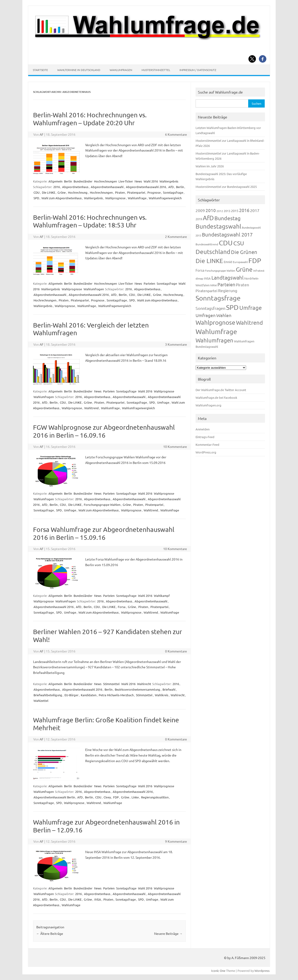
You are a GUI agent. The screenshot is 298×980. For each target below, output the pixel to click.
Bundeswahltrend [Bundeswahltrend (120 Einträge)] (207, 244)
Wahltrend (91, 408)
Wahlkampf (162, 596)
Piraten (120, 192)
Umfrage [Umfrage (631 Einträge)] (251, 308)
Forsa (122, 607)
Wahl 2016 (151, 181)
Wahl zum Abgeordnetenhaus (62, 198)
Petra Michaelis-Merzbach (116, 695)
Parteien (149, 283)
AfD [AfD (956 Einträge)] (208, 218)
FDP (116, 797)
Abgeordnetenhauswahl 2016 (146, 187)
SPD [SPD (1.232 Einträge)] (232, 307)
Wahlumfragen (121, 70)
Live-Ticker (126, 181)
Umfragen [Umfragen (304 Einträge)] (206, 315)
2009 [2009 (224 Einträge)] (200, 210)
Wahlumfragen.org (208, 405)
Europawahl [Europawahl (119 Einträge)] (240, 262)
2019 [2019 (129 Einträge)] (199, 219)
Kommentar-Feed (207, 444)
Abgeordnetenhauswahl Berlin (54, 797)
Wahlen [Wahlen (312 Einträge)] (224, 315)
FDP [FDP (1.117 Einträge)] (255, 260)
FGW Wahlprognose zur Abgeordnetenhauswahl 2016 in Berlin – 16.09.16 (104, 431)
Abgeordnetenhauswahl (107, 187)
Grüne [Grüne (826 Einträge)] (244, 269)
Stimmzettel (111, 684)
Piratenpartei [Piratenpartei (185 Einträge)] (207, 291)
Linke (135, 797)
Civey (107, 797)
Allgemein (55, 181)
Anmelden (203, 429)
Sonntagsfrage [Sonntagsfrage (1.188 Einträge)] (218, 298)
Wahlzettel (41, 701)
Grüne (62, 192)
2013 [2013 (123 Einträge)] (227, 211)
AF (42, 134)
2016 (57, 187)
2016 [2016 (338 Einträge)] (244, 210)
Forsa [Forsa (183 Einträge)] (200, 270)
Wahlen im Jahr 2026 (210, 166)
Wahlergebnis (169, 181)
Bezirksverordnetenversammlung (137, 689)
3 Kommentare (176, 344)
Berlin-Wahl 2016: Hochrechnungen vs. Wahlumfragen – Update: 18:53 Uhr (90, 221)
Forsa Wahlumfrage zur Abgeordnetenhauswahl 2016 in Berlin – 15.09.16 (104, 533)
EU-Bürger (71, 695)
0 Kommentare (176, 651)
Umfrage (163, 402)
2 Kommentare (176, 237)
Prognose (154, 192)
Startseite (40, 70)
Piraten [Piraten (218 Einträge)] (242, 285)
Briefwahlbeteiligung (48, 695)
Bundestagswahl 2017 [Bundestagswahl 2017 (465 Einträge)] (227, 234)
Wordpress (262, 971)
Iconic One (218, 971)
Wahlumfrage (137, 198)
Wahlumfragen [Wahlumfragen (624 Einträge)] (214, 340)
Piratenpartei (136, 192)
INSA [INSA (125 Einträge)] (207, 278)
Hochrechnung (78, 192)
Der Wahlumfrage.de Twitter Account (221, 390)
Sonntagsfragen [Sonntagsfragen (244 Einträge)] (210, 308)
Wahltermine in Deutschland (79, 70)
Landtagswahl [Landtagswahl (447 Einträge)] (227, 277)
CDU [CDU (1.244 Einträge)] (226, 243)
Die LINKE (49, 192)
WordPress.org (206, 452)
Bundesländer (83, 181)
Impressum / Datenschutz (198, 70)
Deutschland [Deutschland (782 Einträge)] (213, 252)
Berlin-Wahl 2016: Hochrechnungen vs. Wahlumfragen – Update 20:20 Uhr (90, 119)
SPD (36, 198)
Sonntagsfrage (173, 192)
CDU (37, 192)
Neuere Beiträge (168, 933)
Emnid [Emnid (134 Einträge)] (228, 262)
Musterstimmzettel (156, 70)
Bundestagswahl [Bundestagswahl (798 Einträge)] (218, 226)
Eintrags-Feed (205, 437)
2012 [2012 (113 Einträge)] (220, 211)
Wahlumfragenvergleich (165, 198)
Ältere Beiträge (50, 933)
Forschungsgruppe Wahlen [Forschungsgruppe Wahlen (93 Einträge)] (220, 270)
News (138, 181)
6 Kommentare (176, 134)
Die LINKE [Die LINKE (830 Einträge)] (209, 261)
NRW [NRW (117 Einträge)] (213, 285)
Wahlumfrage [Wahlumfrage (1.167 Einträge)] (216, 331)
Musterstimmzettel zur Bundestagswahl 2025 (226, 187)
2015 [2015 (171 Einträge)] (235, 211)
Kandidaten (89, 695)
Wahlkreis (162, 695)
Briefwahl (169, 689)
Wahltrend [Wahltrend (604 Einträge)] (249, 323)
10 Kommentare (175, 446)
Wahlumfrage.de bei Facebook (216, 397)
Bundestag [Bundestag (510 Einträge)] (227, 218)
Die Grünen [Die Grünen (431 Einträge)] (244, 252)
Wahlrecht (144, 684)
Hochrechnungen (105, 181)
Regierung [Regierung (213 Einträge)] (228, 290)
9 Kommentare (176, 841)
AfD (171, 187)
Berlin (68, 181)
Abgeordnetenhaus (75, 187)
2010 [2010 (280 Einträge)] (211, 210)
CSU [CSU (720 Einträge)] (239, 243)
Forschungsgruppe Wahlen (102, 505)
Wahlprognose (115, 198)
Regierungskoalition (155, 797)
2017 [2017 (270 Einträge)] (255, 210)
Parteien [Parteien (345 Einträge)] (226, 284)
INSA (98, 899)
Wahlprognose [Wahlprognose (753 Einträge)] (215, 323)
